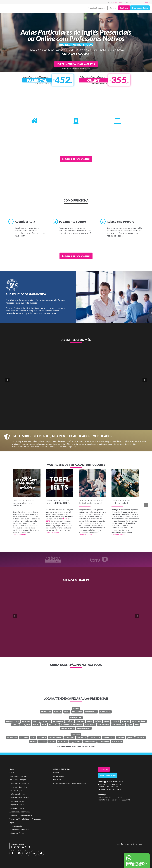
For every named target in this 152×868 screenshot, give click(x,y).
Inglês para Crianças (18, 780)
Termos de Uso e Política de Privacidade (25, 819)
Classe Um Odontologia (84, 625)
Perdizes (42, 741)
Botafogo (26, 721)
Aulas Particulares (17, 808)
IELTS (58, 503)
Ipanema (126, 721)
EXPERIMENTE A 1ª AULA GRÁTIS (76, 64)
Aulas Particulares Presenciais (21, 815)
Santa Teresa (90, 725)
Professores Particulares (19, 798)
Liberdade (141, 738)
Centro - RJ (46, 721)
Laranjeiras (25, 725)
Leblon (36, 725)
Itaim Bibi (121, 738)
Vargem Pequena (84, 728)
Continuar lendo (19, 535)
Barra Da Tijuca (12, 721)
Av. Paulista (12, 738)
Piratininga (77, 712)
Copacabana (58, 721)
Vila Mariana (104, 741)
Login (12, 822)
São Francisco (91, 712)
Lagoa (15, 725)
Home (12, 769)
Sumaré (78, 741)
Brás (33, 738)
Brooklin (42, 738)
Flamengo (80, 721)
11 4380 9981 (136, 2)
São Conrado (104, 725)
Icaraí (67, 712)
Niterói (76, 708)
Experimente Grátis (140, 8)
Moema (33, 741)
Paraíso (52, 741)
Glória (98, 721)
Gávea (90, 721)
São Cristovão (118, 725)
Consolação (95, 738)
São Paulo (76, 734)
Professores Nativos (17, 794)
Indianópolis (108, 738)
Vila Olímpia (117, 741)
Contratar (124, 8)
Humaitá (116, 721)
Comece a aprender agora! (76, 159)
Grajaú (107, 721)
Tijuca (130, 725)
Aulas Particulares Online (20, 812)
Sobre (12, 773)
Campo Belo (69, 738)
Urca (137, 725)
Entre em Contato (16, 826)
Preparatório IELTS (17, 805)
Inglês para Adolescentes (19, 783)
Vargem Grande (68, 728)
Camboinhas (46, 712)
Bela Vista (24, 738)
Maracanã (53, 725)
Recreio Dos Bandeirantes (71, 725)
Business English (16, 790)
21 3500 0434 (118, 2)
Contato (113, 8)
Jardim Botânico (139, 721)
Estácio (70, 721)
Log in (148, 2)
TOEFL (66, 503)
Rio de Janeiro (76, 718)
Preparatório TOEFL (17, 801)
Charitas (58, 712)
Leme (44, 725)
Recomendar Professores (19, 830)
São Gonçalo (105, 712)
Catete (36, 721)
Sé (71, 741)
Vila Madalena (90, 741)
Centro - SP (82, 738)
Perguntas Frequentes (96, 8)
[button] (7, 380)
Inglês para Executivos (18, 787)
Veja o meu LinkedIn (78, 634)
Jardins (130, 738)
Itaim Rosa (62, 741)
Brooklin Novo (55, 738)
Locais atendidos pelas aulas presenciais (70, 783)
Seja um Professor (17, 833)
